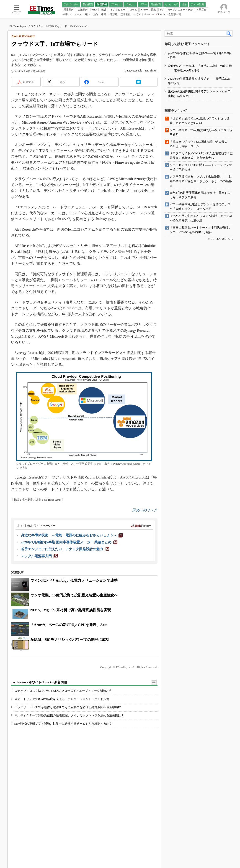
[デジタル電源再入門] (39, 556)
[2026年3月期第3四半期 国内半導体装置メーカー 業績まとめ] (69, 542)
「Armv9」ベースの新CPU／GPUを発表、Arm (69, 625)
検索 (229, 33)
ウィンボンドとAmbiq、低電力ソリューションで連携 (74, 580)
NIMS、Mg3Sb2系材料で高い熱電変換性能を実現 (71, 610)
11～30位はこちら (222, 239)
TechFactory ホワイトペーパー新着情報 (39, 682)
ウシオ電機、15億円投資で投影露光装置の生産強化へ (74, 595)
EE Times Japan (18, 26)
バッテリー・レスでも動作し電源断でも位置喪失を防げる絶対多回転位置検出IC (68, 707)
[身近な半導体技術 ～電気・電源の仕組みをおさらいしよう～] (72, 535)
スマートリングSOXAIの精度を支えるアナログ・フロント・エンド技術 (62, 699)
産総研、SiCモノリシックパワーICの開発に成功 (70, 640)
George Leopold (134, 71)
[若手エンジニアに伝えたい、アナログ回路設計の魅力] (65, 549)
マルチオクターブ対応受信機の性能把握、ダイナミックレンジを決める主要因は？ (69, 715)
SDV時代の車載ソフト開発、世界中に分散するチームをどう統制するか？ (63, 724)
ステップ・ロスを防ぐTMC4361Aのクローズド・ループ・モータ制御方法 (63, 691)
